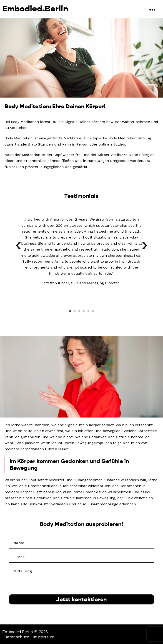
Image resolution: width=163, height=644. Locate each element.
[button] (19, 247)
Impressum (44, 637)
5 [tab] (88, 311)
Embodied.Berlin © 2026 (25, 632)
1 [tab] (70, 311)
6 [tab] (93, 311)
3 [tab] (79, 311)
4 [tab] (84, 311)
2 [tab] (75, 311)
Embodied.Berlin (35, 9)
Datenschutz (16, 637)
